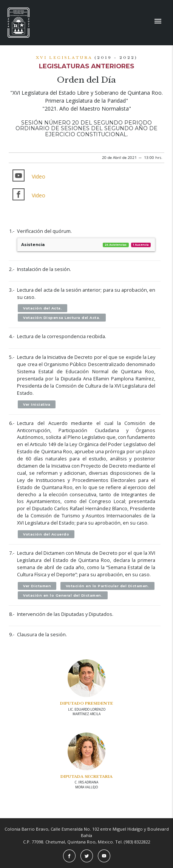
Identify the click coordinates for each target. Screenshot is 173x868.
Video (39, 176)
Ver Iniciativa (37, 404)
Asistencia (86, 245)
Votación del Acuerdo (46, 534)
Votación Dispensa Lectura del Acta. (62, 318)
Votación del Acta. (42, 308)
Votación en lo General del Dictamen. (63, 595)
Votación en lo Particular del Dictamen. (108, 586)
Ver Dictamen (37, 586)
